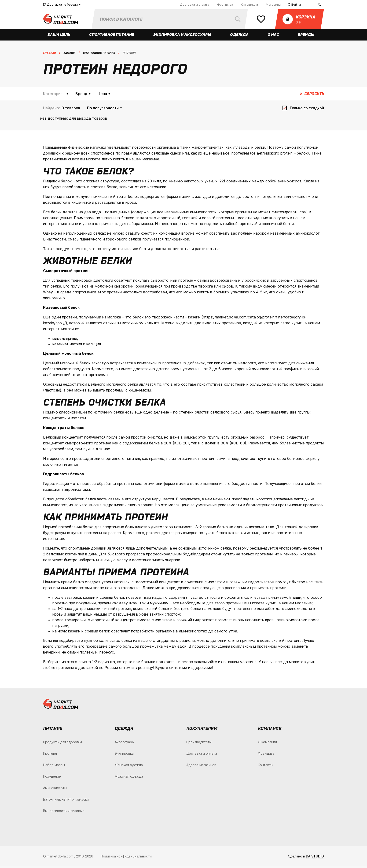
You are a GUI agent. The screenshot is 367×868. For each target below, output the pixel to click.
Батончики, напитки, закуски (66, 801)
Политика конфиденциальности (126, 858)
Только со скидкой (307, 110)
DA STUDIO (315, 858)
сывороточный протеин (172, 282)
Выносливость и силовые (64, 812)
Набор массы (54, 766)
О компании (267, 744)
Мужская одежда (129, 778)
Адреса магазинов (201, 766)
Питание (53, 730)
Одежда (239, 36)
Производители (199, 744)
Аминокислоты (55, 789)
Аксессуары (125, 744)
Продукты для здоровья (63, 744)
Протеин (50, 755)
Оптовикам (250, 4)
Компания (270, 730)
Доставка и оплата (195, 4)
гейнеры (291, 556)
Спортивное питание (112, 36)
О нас (273, 36)
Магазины (273, 4)
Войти (294, 4)
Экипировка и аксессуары (182, 36)
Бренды (306, 36)
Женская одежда (129, 766)
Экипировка (124, 755)
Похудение (52, 778)
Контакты (266, 766)
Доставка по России (60, 5)
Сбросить (314, 95)
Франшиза (225, 4)
